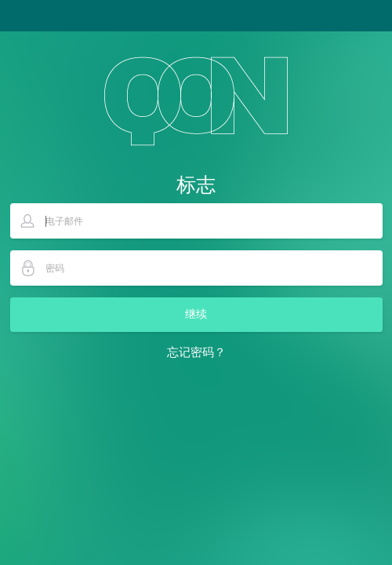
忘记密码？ (196, 352)
